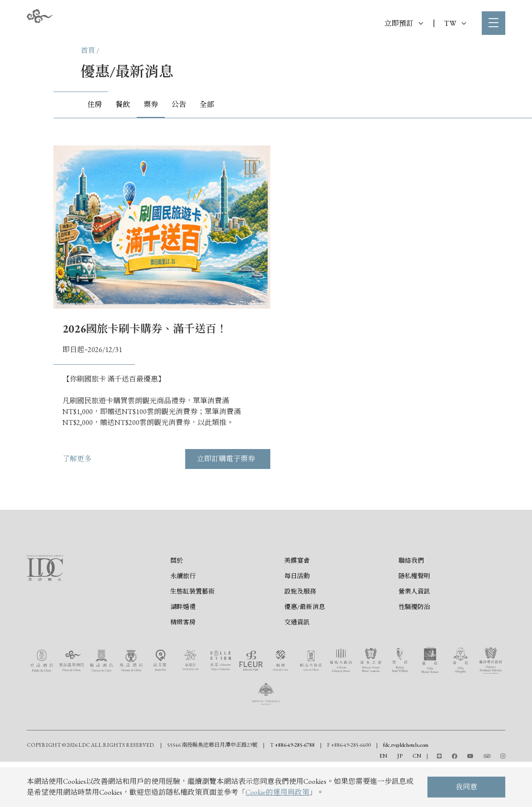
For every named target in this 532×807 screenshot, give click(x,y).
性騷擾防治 (414, 648)
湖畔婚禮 (183, 648)
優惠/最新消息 (305, 648)
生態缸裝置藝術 (192, 633)
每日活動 (297, 618)
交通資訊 (297, 664)
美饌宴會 (297, 602)
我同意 (466, 787)
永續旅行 (183, 618)
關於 (177, 602)
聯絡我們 (411, 602)
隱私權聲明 (414, 618)
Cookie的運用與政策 (277, 792)
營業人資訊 (414, 633)
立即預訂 (404, 23)
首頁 (88, 51)
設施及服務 (300, 633)
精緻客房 (183, 664)
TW (455, 23)
